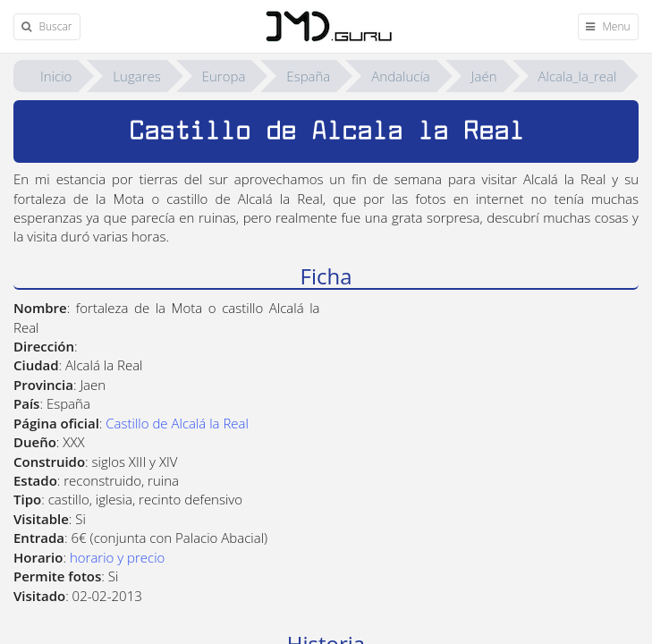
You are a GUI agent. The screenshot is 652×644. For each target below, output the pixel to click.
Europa (224, 76)
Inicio (56, 76)
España (308, 76)
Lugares (136, 76)
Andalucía (400, 76)
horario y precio (117, 557)
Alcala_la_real (578, 76)
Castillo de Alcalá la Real (177, 423)
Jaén (484, 76)
